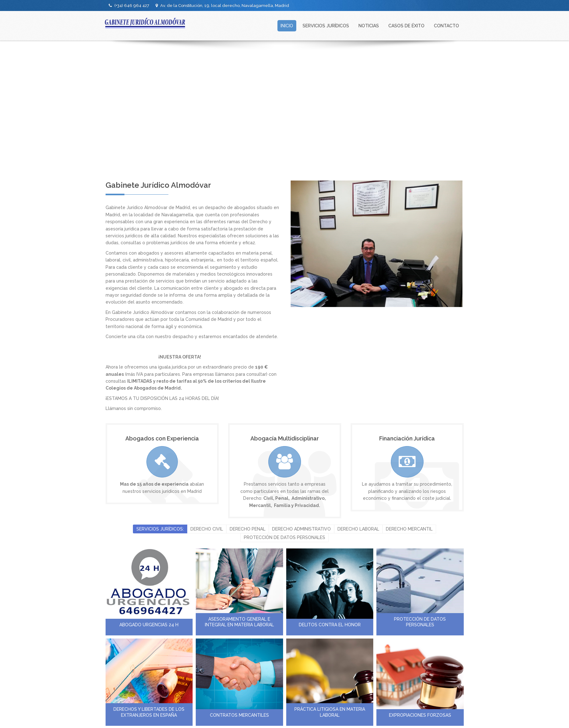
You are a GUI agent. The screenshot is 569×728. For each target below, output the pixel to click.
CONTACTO (446, 26)
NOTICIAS (369, 26)
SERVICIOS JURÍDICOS (326, 26)
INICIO (287, 26)
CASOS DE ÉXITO (406, 26)
